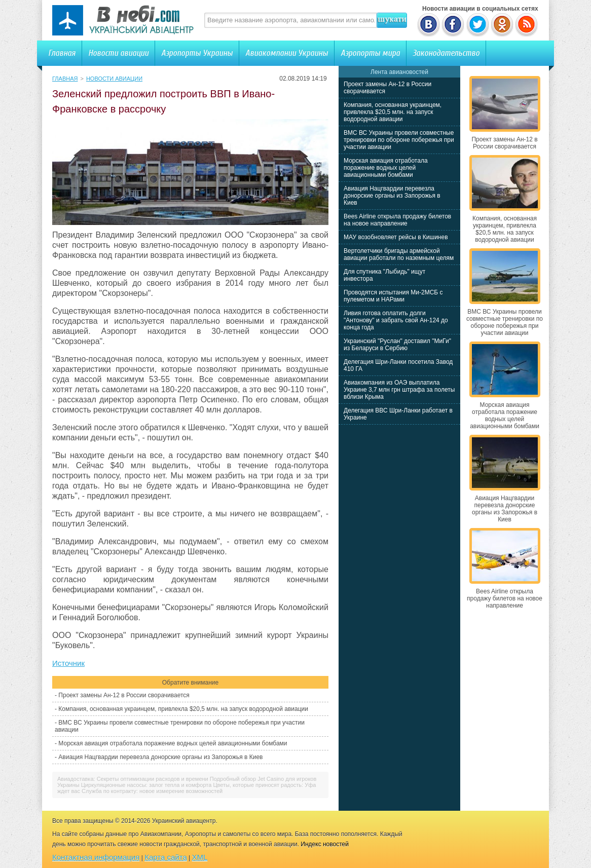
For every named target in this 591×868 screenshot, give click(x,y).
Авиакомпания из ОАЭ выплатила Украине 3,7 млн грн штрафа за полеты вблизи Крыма (399, 390)
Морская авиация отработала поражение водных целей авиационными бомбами (173, 743)
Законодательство (446, 53)
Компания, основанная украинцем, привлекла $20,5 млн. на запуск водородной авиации (183, 709)
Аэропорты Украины (197, 53)
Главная (62, 53)
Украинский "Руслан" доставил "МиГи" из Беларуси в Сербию (397, 345)
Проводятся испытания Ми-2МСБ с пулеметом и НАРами (393, 296)
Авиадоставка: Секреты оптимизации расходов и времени (133, 779)
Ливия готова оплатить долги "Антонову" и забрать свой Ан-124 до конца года (396, 320)
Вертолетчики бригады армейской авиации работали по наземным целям (399, 254)
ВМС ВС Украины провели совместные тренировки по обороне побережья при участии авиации (399, 140)
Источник (68, 663)
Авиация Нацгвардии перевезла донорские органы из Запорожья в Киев (160, 757)
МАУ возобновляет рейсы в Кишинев (396, 237)
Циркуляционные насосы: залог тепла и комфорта (146, 785)
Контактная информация (96, 857)
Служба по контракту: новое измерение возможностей (152, 791)
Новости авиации (118, 53)
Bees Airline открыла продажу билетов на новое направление (397, 220)
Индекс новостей (325, 844)
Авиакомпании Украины (287, 53)
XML (200, 857)
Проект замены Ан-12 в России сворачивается (124, 695)
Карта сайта (166, 857)
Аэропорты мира (370, 53)
